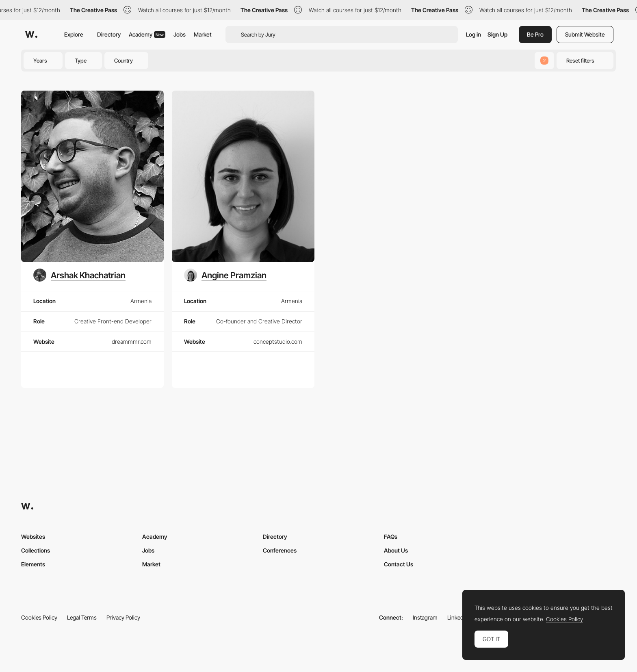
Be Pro (535, 34)
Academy (147, 34)
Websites (33, 537)
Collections (36, 550)
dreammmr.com (132, 341)
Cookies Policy (39, 617)
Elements (33, 564)
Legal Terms (82, 617)
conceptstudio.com (278, 341)
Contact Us (399, 564)
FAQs (391, 537)
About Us (396, 550)
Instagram (425, 617)
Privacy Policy (123, 617)
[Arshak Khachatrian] (79, 275)
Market (203, 34)
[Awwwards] (31, 35)
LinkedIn (458, 617)
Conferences (280, 550)
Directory (109, 34)
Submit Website (585, 34)
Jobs (180, 34)
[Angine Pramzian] (225, 275)
